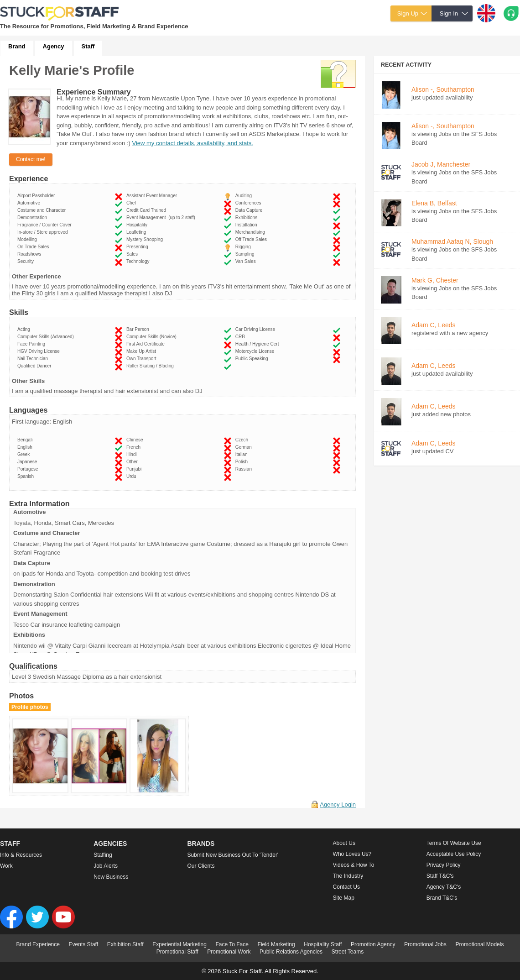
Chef (133, 203)
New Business (111, 877)
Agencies (110, 844)
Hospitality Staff (323, 944)
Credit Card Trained (148, 210)
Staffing (103, 855)
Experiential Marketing (179, 944)
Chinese (136, 440)
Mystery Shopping (146, 239)
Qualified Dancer (36, 366)
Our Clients (201, 866)
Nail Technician (34, 359)
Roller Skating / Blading (151, 366)
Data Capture (250, 210)
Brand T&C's (442, 898)
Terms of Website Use (454, 843)
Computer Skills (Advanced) (47, 337)
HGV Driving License (40, 351)
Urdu (133, 476)
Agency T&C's (444, 887)
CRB (242, 337)
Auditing (245, 196)
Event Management (161, 217)
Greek (25, 454)
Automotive (30, 203)
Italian (243, 454)
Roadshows (31, 254)
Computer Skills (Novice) (153, 337)
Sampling (246, 254)
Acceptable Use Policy (454, 854)
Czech (243, 440)
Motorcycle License (256, 351)
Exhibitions (248, 217)
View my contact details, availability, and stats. (192, 143)
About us (344, 843)
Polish (243, 462)
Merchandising (252, 232)
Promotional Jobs (425, 944)
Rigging (244, 247)
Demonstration (34, 217)
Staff (88, 46)
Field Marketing (276, 944)
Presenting (138, 247)
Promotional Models (479, 944)
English (26, 447)
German (245, 447)
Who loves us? (352, 854)
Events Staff (83, 944)
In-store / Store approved (44, 232)
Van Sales (247, 261)
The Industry (348, 876)
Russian (245, 469)
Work (6, 866)
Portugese (29, 469)
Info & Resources (21, 855)
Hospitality (138, 225)
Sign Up (408, 13)
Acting (25, 329)
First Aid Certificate (147, 344)
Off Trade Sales (252, 239)
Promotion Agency (373, 944)
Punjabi (135, 469)
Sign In (449, 13)
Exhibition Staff (125, 944)
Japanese (29, 462)
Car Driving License (257, 329)
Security (27, 261)
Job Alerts (106, 866)
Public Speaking (253, 359)
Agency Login (338, 804)
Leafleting (138, 232)
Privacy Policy (444, 865)
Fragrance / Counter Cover (46, 225)
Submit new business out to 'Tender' (233, 855)
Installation (247, 225)
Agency (54, 46)
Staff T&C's (440, 876)
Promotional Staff (177, 952)
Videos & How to (354, 865)
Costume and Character (43, 210)
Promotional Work (229, 952)
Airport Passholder (37, 196)
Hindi (133, 454)
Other (133, 462)
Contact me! (31, 159)
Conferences (250, 203)
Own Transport (143, 359)
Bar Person (139, 329)
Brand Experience (38, 944)
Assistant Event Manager (153, 196)
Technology (139, 261)
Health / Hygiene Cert (258, 344)
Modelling (28, 239)
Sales (133, 254)
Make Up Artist (143, 351)
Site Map (344, 898)
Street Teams (348, 952)
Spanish (27, 476)
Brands (201, 844)
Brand (17, 46)
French (135, 447)
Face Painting (33, 344)
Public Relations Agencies (291, 952)
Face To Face (232, 944)
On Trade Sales (34, 247)
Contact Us (346, 887)
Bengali (26, 440)
